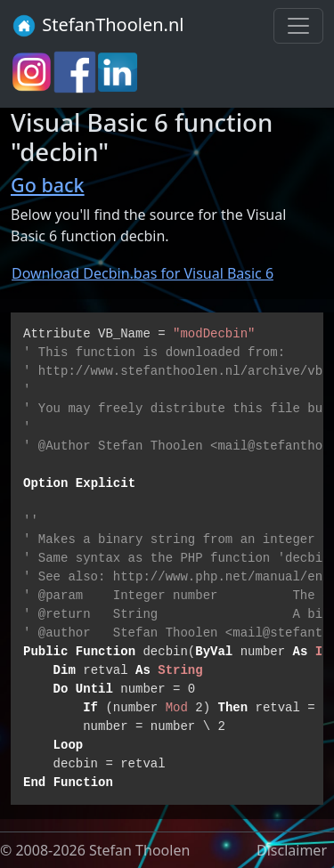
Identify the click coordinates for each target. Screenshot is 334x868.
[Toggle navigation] (298, 26)
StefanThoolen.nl (98, 26)
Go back (48, 185)
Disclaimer (292, 850)
